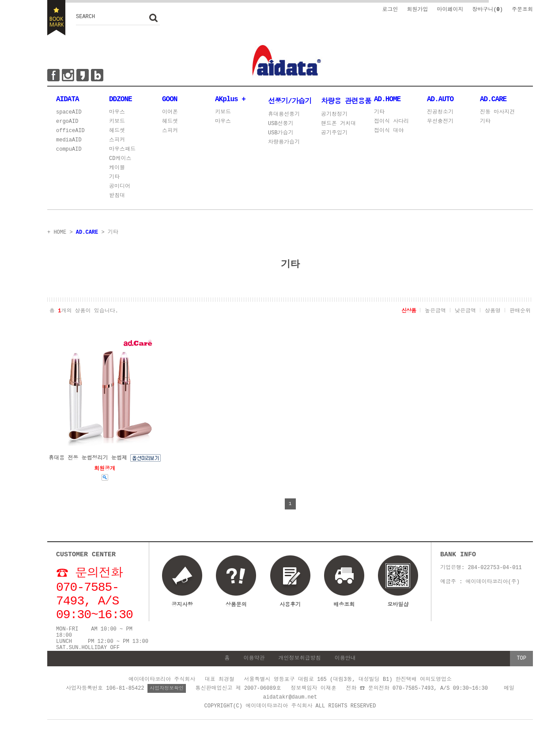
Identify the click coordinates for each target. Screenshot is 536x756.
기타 (114, 179)
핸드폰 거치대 (338, 124)
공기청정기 (334, 115)
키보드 (117, 123)
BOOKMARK (56, 18)
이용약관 (254, 677)
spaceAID (69, 114)
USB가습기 (281, 133)
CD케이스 (120, 161)
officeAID (70, 133)
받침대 (117, 198)
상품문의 (236, 607)
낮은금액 (465, 312)
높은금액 (435, 312)
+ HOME (57, 234)
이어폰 (170, 114)
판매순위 (520, 312)
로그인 (390, 9)
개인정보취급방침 (300, 677)
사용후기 (290, 607)
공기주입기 (334, 133)
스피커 (117, 142)
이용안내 (345, 677)
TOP (521, 677)
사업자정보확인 (167, 707)
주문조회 (522, 9)
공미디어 (120, 188)
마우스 (117, 114)
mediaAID (69, 142)
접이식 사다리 (391, 123)
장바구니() (487, 9)
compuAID (69, 151)
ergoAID (67, 123)
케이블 (117, 170)
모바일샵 (398, 588)
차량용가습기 (284, 142)
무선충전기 (440, 123)
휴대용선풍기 (284, 115)
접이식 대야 (389, 133)
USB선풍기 (281, 124)
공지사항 (182, 607)
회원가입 (417, 9)
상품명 (493, 312)
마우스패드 (122, 151)
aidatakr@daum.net (290, 716)
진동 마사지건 (497, 114)
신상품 (409, 312)
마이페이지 (450, 9)
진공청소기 (440, 114)
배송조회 (344, 607)
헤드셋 (117, 133)
